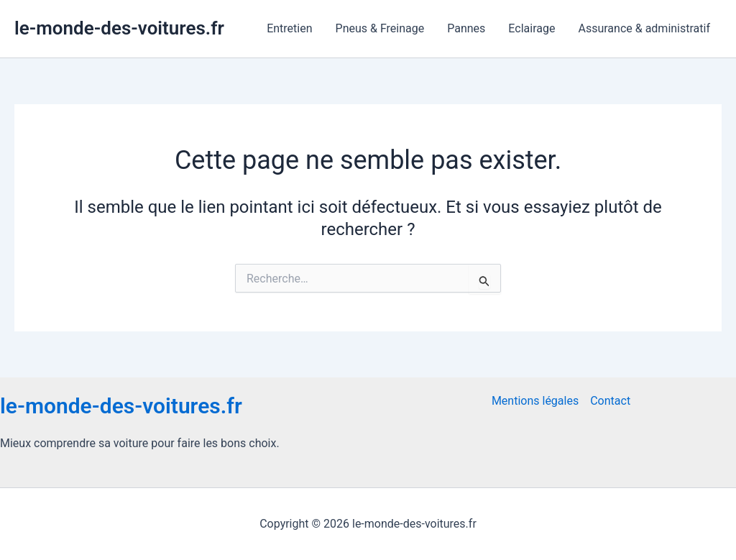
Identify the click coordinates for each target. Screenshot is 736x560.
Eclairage (532, 28)
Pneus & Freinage (380, 28)
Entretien (289, 28)
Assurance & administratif (644, 28)
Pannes (466, 28)
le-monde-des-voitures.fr (119, 28)
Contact (610, 401)
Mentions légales (535, 401)
